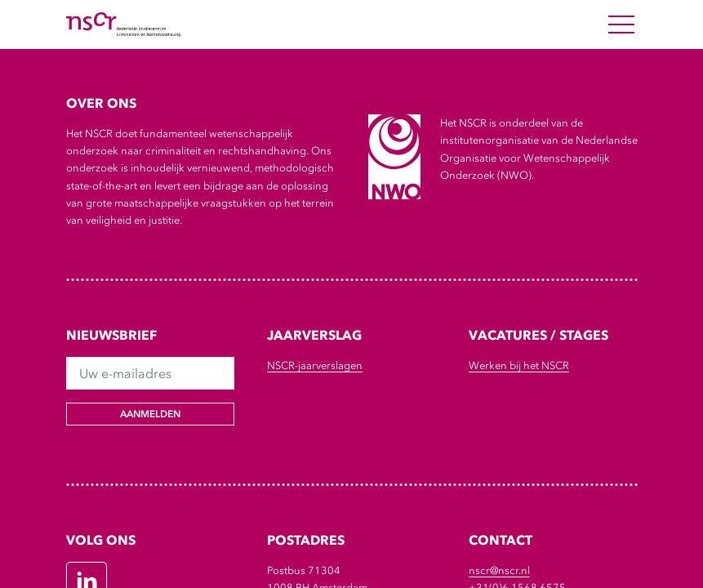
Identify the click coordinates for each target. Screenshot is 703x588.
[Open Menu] (621, 24)
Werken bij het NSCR (519, 365)
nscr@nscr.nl (499, 570)
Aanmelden (150, 414)
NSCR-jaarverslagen (315, 365)
